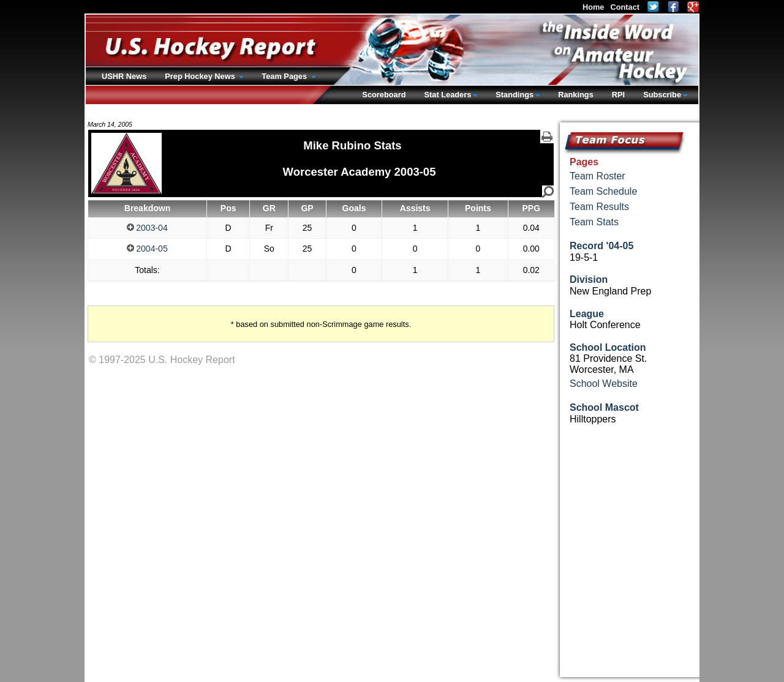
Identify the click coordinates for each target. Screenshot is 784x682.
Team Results (599, 207)
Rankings (576, 95)
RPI (618, 95)
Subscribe (662, 95)
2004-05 (147, 249)
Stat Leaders (447, 95)
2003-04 (147, 228)
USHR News (124, 76)
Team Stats (594, 222)
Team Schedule (603, 191)
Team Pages (285, 76)
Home (594, 7)
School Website (604, 384)
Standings (514, 95)
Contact (625, 7)
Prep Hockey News (201, 76)
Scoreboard (384, 95)
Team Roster (597, 176)
